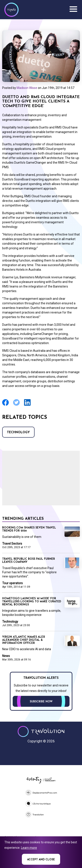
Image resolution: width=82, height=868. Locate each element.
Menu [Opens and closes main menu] (73, 9)
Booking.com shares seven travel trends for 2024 (29, 529)
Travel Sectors (12, 544)
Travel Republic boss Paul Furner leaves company (29, 561)
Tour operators (12, 583)
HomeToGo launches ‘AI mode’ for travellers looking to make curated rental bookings (32, 602)
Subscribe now (41, 702)
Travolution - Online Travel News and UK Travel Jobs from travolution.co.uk (41, 731)
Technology (18, 432)
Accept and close (41, 860)
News (6, 656)
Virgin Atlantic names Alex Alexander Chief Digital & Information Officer (24, 640)
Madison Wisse (27, 88)
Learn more (29, 848)
